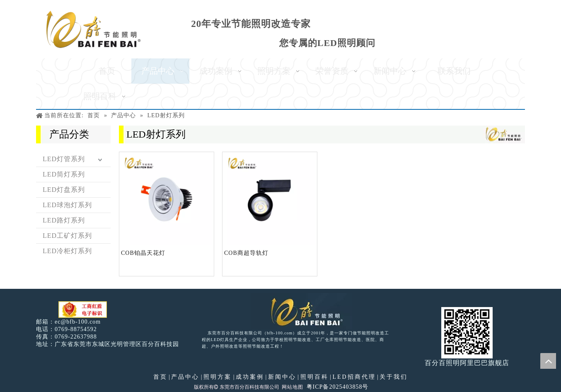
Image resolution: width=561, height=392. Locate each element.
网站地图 (293, 387)
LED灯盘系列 (64, 190)
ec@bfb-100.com (78, 322)
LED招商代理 (354, 377)
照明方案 (218, 377)
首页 (160, 377)
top (548, 361)
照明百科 (314, 377)
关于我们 (394, 377)
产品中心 (185, 377)
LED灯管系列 (64, 159)
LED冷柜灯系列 (67, 251)
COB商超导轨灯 (246, 253)
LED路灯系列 (64, 220)
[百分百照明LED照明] (301, 311)
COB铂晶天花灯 (143, 253)
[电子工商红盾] (83, 310)
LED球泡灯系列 (67, 205)
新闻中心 (282, 377)
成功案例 (250, 377)
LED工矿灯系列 (67, 236)
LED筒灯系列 (64, 174)
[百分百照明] (93, 29)
